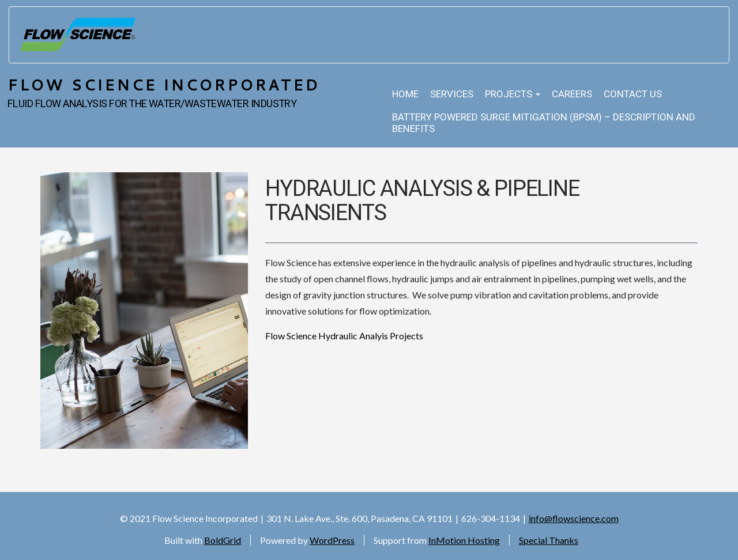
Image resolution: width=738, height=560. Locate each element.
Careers (572, 94)
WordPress (332, 540)
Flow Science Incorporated (163, 84)
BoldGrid (223, 540)
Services (452, 94)
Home (405, 94)
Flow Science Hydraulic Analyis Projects (344, 336)
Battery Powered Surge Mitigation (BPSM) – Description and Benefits (544, 123)
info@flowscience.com (574, 518)
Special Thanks (549, 540)
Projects (513, 94)
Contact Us (633, 94)
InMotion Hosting (464, 540)
